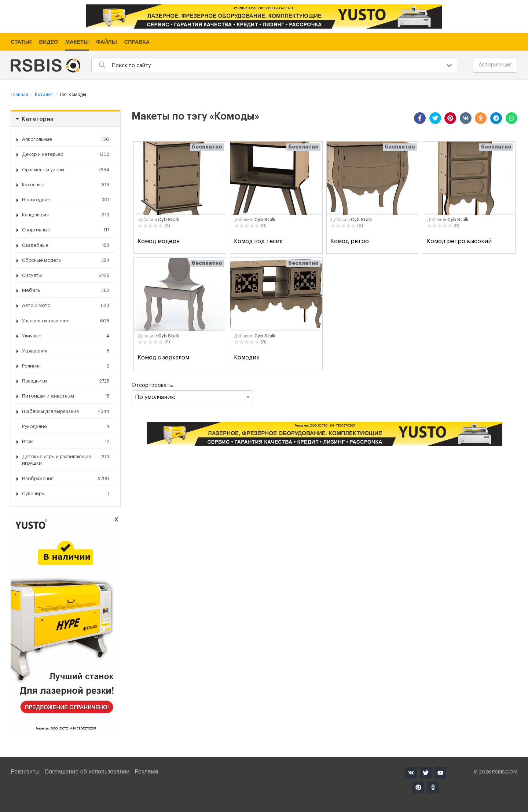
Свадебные (66, 245)
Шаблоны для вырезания (66, 412)
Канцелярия (66, 215)
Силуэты (66, 275)
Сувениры (66, 494)
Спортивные (66, 230)
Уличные (66, 336)
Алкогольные (66, 139)
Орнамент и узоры (66, 170)
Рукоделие (66, 427)
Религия (66, 366)
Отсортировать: (192, 394)
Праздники (66, 381)
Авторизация (495, 65)
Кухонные (66, 185)
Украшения (66, 351)
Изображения (66, 479)
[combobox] (274, 65)
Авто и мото (66, 306)
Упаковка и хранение (66, 321)
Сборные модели (66, 260)
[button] (420, 118)
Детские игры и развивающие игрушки (66, 459)
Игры (66, 442)
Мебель (66, 290)
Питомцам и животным (66, 396)
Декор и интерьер (66, 154)
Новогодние (66, 200)
